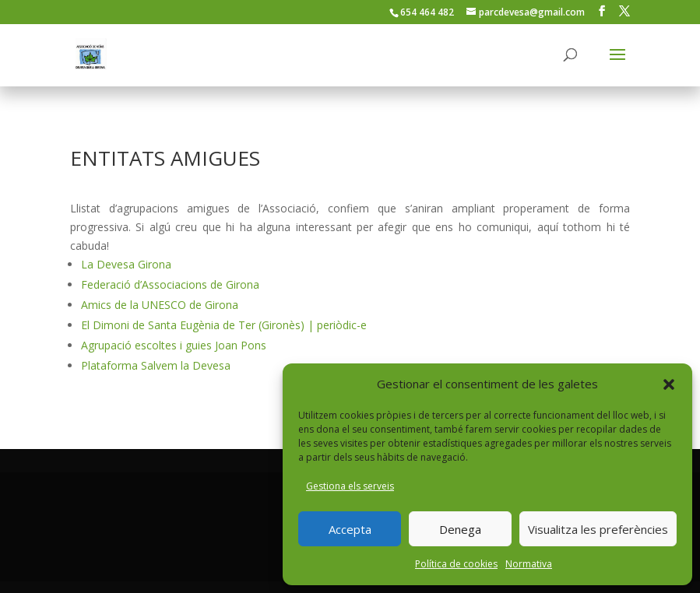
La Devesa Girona (126, 264)
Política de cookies (456, 564)
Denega (460, 529)
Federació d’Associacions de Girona (170, 284)
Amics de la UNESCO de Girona (160, 305)
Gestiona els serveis (350, 486)
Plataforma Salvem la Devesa (156, 365)
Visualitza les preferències (598, 529)
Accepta (350, 529)
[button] (669, 384)
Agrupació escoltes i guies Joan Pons (174, 345)
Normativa (529, 564)
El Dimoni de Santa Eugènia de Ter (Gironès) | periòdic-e (224, 325)
